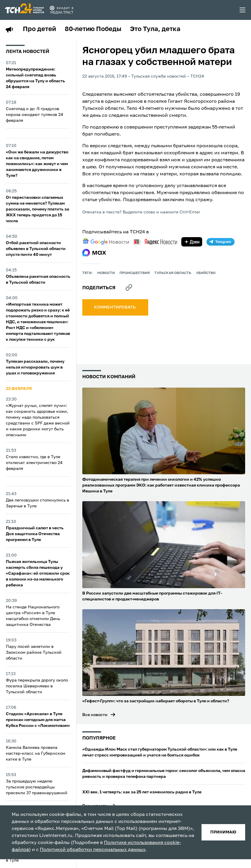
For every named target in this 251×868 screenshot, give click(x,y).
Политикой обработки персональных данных (93, 850)
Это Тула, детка (155, 29)
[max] (94, 253)
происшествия (135, 273)
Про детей (39, 29)
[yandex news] (155, 242)
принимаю (223, 832)
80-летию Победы (93, 29)
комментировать (115, 307)
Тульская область (173, 273)
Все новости (95, 715)
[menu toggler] (243, 10)
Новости (106, 273)
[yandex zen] (192, 242)
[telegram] (221, 242)
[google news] (106, 242)
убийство (206, 273)
